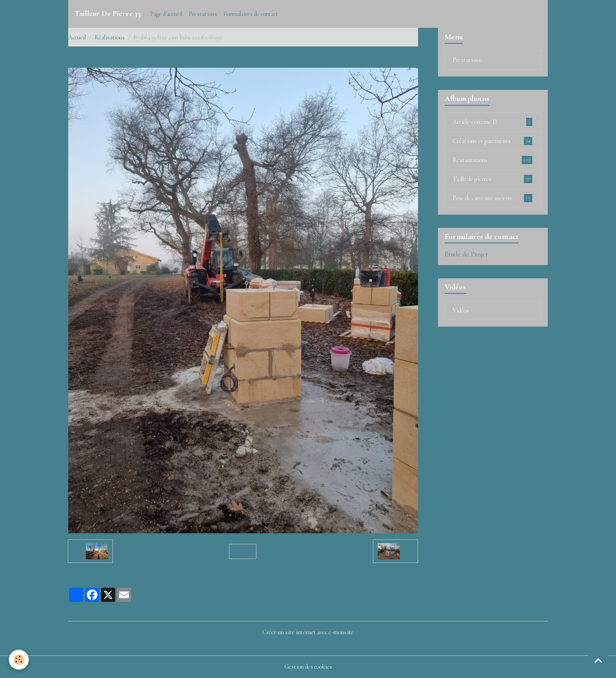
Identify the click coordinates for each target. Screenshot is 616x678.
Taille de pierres (493, 179)
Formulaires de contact (251, 14)
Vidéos (461, 310)
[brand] (108, 14)
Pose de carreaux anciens (493, 198)
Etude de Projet (466, 254)
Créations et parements (493, 141)
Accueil (77, 37)
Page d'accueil (166, 14)
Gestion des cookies (308, 667)
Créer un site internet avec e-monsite (308, 632)
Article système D (493, 122)
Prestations (203, 14)
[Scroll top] (598, 660)
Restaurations (493, 160)
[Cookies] (19, 660)
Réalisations (110, 37)
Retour (243, 551)
